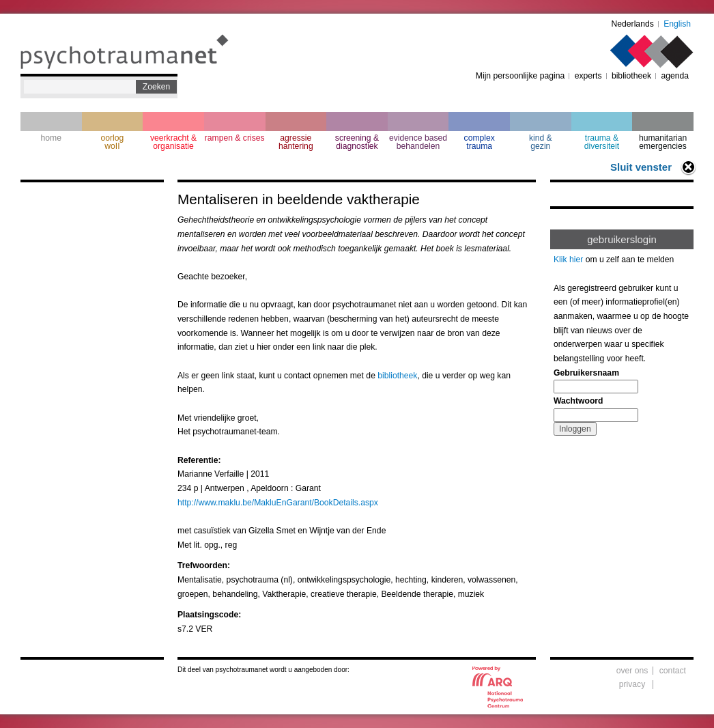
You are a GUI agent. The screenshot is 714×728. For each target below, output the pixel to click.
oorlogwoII (113, 142)
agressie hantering (296, 142)
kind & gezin (541, 142)
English (677, 24)
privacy (632, 684)
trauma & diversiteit (602, 142)
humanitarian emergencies (663, 142)
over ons (632, 671)
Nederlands (633, 24)
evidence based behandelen (418, 142)
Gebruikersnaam (586, 373)
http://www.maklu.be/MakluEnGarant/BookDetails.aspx (278, 503)
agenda (675, 76)
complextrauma (480, 142)
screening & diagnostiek (357, 142)
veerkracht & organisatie (173, 142)
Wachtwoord (578, 401)
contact (673, 671)
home (51, 138)
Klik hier (568, 260)
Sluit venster (641, 167)
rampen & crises (235, 138)
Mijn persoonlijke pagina (520, 76)
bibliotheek (631, 76)
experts (588, 76)
